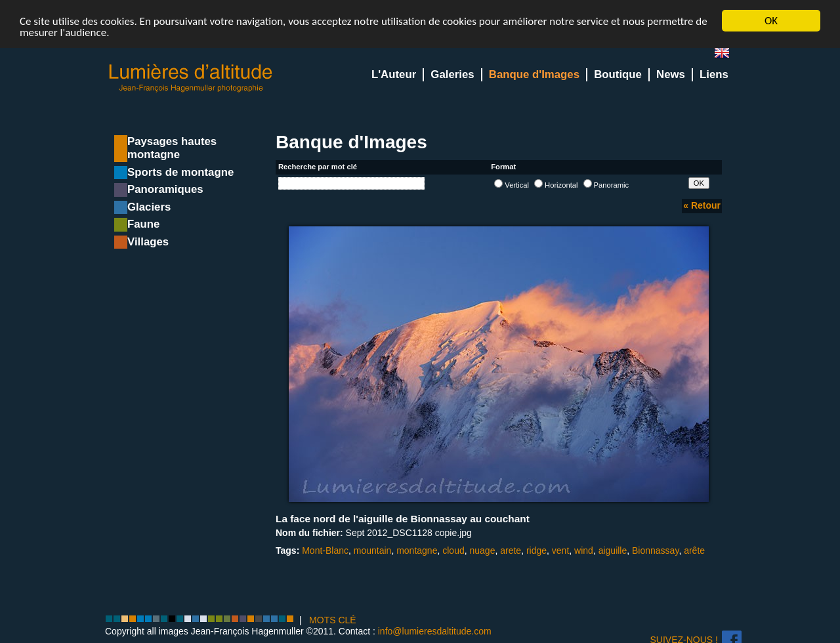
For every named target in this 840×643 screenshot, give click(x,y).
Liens (714, 74)
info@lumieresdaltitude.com (435, 631)
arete (511, 550)
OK (771, 21)
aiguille (613, 550)
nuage (482, 550)
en (727, 55)
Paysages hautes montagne (172, 148)
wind (584, 550)
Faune (143, 224)
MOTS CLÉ (333, 620)
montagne (417, 550)
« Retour (702, 205)
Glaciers (149, 207)
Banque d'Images (534, 74)
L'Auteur (394, 74)
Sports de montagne (180, 172)
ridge (536, 550)
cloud (453, 550)
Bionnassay (655, 550)
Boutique (618, 74)
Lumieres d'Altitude (191, 78)
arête (694, 550)
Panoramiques (165, 189)
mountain (373, 550)
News (671, 74)
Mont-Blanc (325, 550)
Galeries (452, 74)
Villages (148, 242)
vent (560, 550)
